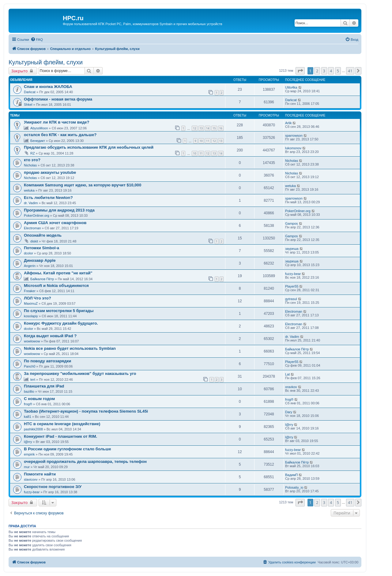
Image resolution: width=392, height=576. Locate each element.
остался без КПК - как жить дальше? (60, 135)
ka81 (28, 417)
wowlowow (32, 341)
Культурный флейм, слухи (46, 62)
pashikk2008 (33, 429)
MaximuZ (31, 303)
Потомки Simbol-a (41, 248)
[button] (300, 71)
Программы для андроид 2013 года (59, 210)
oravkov (291, 387)
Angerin (30, 266)
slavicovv (31, 479)
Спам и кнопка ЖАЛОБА (48, 87)
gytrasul (291, 299)
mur (27, 467)
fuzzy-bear (293, 274)
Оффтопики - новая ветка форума (58, 99)
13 (201, 128)
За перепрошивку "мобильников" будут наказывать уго (80, 374)
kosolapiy (31, 316)
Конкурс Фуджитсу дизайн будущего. (61, 323)
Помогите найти (40, 474)
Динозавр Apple (40, 260)
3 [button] (324, 71)
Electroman (32, 228)
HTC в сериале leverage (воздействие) (62, 424)
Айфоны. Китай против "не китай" (58, 273)
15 (214, 128)
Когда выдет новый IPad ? (50, 336)
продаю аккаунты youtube (50, 172)
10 (201, 141)
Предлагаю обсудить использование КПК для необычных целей (89, 147)
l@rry (289, 425)
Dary (289, 412)
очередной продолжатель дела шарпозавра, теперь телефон (85, 462)
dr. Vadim (31, 203)
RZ (33, 153)
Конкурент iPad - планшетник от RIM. (60, 436)
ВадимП (292, 475)
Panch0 (30, 366)
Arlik (288, 123)
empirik (29, 454)
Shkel (28, 105)
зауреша (292, 249)
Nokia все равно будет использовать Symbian (70, 348)
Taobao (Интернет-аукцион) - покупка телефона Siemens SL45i (86, 411)
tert (33, 380)
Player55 (292, 286)
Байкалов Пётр (42, 279)
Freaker (30, 291)
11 (208, 141)
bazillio (29, 391)
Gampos (292, 223)
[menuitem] (37, 40)
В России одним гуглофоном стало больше (68, 449)
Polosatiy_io (294, 487)
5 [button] (338, 71)
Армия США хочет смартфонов (55, 223)
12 (194, 128)
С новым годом (39, 399)
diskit (34, 241)
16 (221, 128)
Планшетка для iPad (44, 386)
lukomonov (293, 148)
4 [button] (331, 71)
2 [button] (317, 71)
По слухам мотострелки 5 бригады (59, 311)
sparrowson (294, 135)
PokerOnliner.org (37, 216)
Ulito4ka (291, 87)
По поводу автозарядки (47, 361)
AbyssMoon (39, 128)
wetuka (29, 190)
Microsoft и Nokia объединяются (56, 286)
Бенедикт (38, 141)
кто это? (32, 160)
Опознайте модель (43, 235)
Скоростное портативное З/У (53, 487)
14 (208, 128)
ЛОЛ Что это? (38, 298)
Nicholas (30, 165)
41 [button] (350, 71)
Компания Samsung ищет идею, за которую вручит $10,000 (83, 185)
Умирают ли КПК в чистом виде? (57, 122)
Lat (287, 374)
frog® (28, 404)
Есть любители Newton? (48, 198)
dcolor (28, 253)
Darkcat (30, 92)
